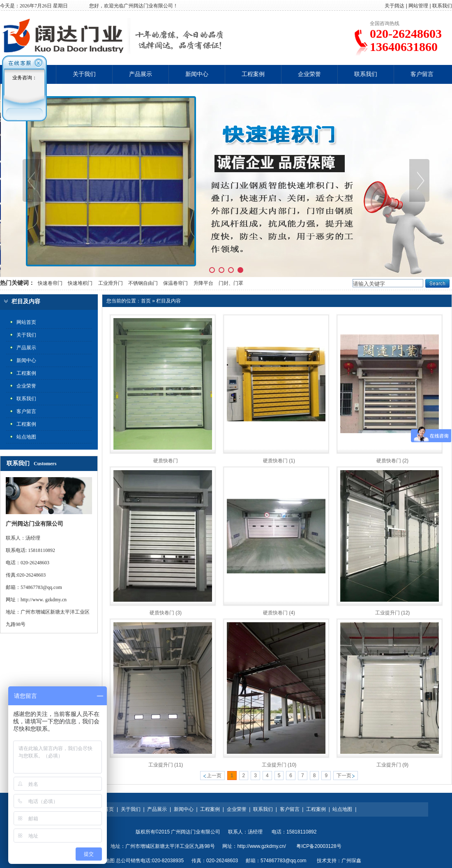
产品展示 (141, 74)
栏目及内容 (168, 301)
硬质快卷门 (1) (279, 461)
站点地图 (342, 809)
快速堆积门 (80, 283)
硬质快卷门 (166, 461)
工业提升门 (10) (279, 765)
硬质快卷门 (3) (166, 613)
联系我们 (442, 6)
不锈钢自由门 (143, 283)
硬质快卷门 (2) (392, 461)
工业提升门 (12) (393, 613)
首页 (146, 301)
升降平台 (203, 283)
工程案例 (253, 74)
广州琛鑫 (351, 861)
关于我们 (84, 74)
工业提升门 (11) (166, 765)
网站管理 (418, 6)
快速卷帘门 (50, 283)
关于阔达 (394, 6)
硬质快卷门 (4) (279, 613)
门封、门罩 (231, 283)
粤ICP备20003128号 (319, 846)
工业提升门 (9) (392, 765)
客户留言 (422, 74)
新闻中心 (197, 74)
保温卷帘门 (175, 283)
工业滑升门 (111, 283)
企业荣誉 (309, 74)
